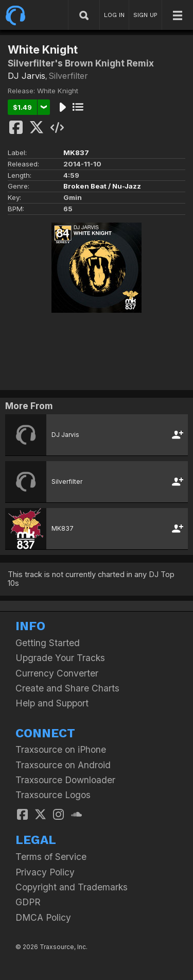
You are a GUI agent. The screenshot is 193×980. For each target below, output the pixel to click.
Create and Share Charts (67, 688)
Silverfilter (68, 76)
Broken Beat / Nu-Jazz (102, 186)
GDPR (28, 902)
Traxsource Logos (53, 795)
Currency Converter (57, 673)
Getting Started (48, 643)
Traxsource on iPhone (61, 749)
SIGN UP (145, 15)
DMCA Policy (43, 917)
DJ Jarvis (27, 76)
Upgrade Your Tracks (60, 658)
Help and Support (52, 703)
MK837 (76, 153)
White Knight (58, 91)
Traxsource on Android (63, 765)
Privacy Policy (45, 872)
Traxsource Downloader (65, 780)
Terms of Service (51, 857)
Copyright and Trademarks (72, 887)
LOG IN (114, 15)
